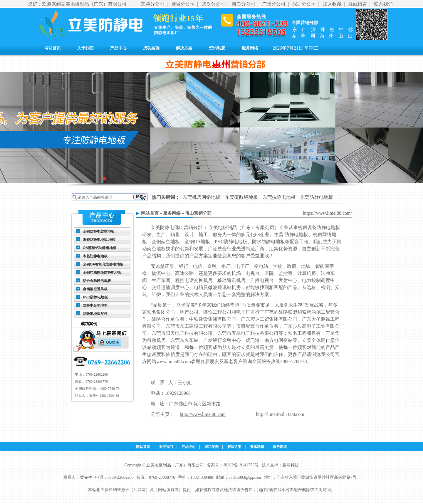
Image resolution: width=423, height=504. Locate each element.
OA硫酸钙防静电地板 (100, 248)
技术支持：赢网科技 (280, 465)
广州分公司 (274, 4)
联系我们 (383, 4)
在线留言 (358, 4)
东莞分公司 (152, 4)
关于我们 (85, 48)
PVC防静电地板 (95, 297)
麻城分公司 (183, 4)
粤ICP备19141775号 (241, 465)
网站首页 (53, 48)
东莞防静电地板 (317, 197)
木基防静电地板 (95, 256)
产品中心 (118, 48)
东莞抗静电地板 (279, 197)
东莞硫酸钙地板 (241, 197)
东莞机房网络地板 (202, 197)
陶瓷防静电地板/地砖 (99, 240)
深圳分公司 (304, 4)
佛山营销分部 (198, 213)
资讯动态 (217, 48)
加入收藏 (332, 4)
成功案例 (151, 48)
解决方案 (184, 48)
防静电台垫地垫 (95, 305)
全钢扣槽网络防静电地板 (102, 273)
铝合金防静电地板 (97, 281)
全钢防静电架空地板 (99, 231)
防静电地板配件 (95, 314)
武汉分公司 (213, 4)
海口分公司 (244, 4)
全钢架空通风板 (95, 289)
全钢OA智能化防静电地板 (103, 264)
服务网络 (250, 48)
